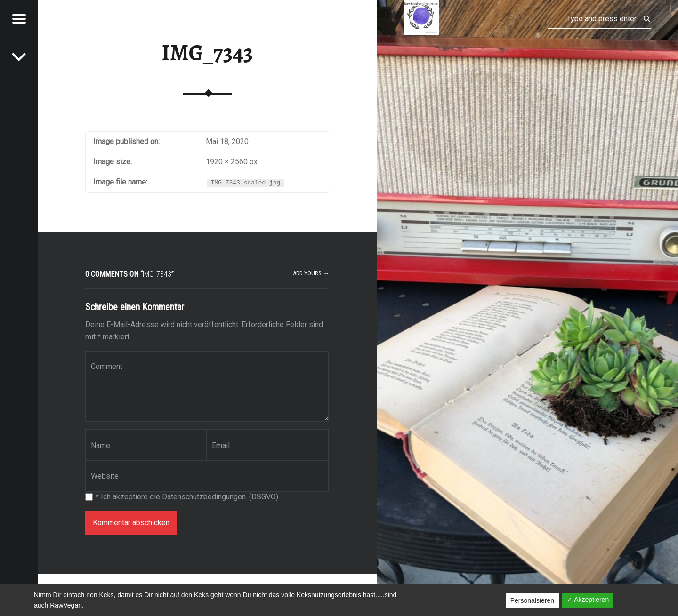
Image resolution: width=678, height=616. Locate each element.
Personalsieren (532, 600)
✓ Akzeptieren (588, 600)
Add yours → (311, 273)
